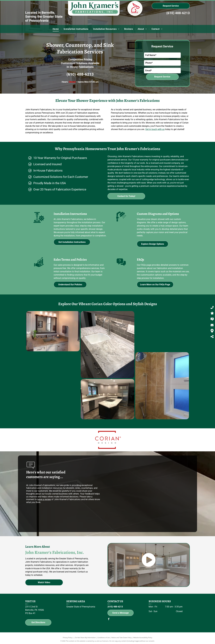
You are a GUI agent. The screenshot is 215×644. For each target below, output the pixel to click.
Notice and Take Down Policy (122, 637)
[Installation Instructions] (39, 224)
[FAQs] (121, 268)
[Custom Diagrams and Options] (121, 222)
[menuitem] (56, 29)
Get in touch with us (155, 129)
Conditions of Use (104, 637)
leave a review (44, 499)
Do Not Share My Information (85, 637)
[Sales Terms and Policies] (39, 268)
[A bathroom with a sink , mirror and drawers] (44, 331)
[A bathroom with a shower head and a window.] (109, 386)
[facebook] (109, 619)
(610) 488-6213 (178, 13)
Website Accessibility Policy (143, 637)
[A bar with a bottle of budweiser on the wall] (139, 331)
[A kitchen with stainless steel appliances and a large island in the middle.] (61, 399)
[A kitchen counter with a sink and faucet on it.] (93, 345)
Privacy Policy (68, 637)
